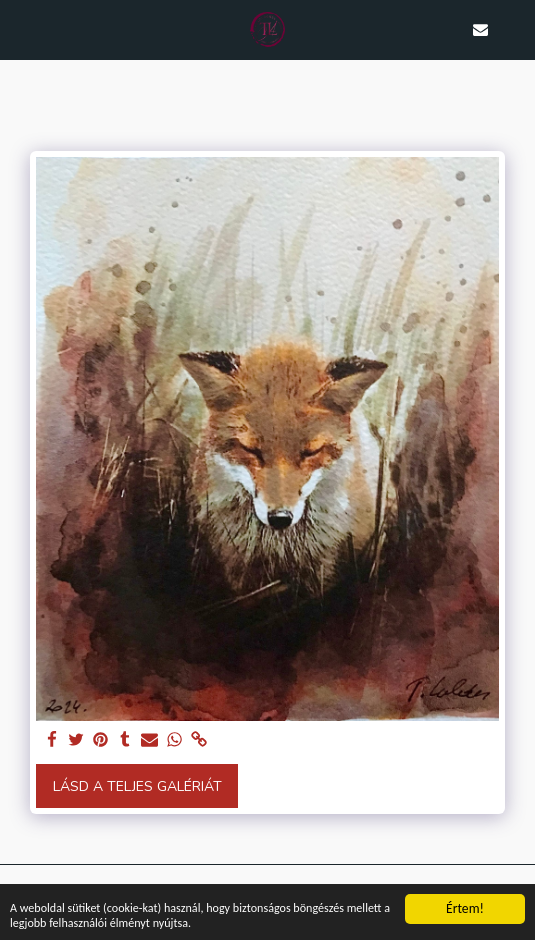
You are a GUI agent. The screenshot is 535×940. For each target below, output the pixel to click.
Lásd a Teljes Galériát (137, 786)
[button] (22, 28)
